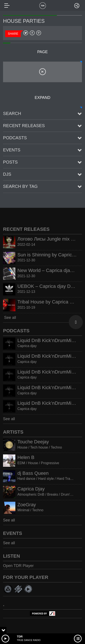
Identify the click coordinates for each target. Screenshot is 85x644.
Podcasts (15, 138)
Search (12, 113)
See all (10, 318)
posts (10, 162)
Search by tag (20, 186)
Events (12, 150)
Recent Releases (24, 126)
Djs (7, 174)
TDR (20, 637)
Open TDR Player (18, 566)
